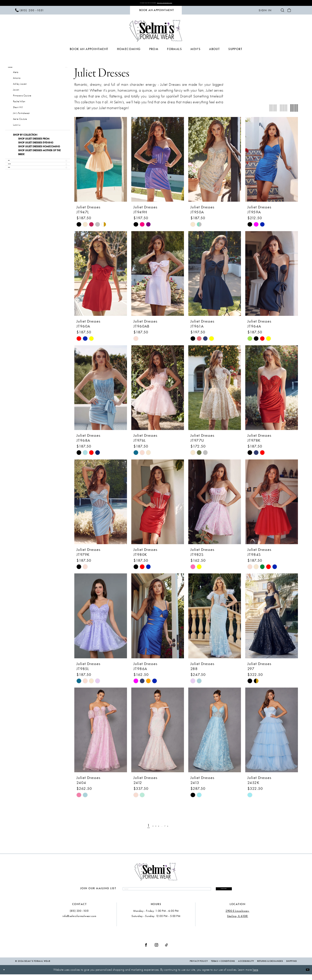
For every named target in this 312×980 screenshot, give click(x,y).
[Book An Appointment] (156, 12)
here (255, 975)
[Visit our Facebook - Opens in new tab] (146, 951)
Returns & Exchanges (270, 967)
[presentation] (101, 161)
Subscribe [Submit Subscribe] (210, 892)
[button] (265, 12)
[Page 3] (152, 827)
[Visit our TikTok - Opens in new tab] (167, 951)
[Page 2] (146, 827)
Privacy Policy (199, 967)
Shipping (292, 967)
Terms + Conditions (223, 967)
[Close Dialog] (6, 975)
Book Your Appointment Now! (181, 4)
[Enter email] (153, 892)
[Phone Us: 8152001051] (30, 12)
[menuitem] (30, 12)
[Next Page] (178, 827)
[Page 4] (158, 827)
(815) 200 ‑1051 (79, 917)
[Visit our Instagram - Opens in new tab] (156, 951)
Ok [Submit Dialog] (305, 975)
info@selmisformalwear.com (79, 922)
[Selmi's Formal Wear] (156, 33)
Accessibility (246, 967)
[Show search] (282, 12)
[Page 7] (171, 827)
